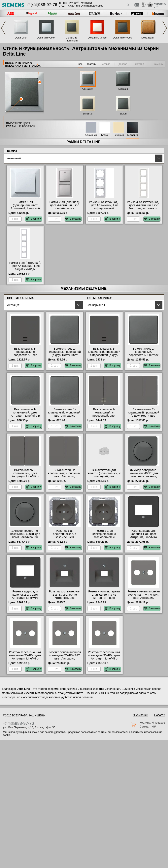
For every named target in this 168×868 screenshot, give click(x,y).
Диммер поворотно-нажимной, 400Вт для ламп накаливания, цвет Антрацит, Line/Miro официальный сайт (144, 478)
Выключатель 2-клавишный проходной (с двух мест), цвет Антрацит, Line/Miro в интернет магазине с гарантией (144, 417)
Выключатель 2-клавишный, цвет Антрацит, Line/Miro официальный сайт (25, 475)
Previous (3, 28)
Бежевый (88, 114)
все (80, 64)
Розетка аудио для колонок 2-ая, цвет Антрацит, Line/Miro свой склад (25, 596)
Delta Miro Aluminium (72, 39)
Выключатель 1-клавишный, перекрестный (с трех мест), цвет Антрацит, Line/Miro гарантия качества (144, 357)
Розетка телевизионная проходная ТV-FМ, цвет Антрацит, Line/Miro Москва (104, 657)
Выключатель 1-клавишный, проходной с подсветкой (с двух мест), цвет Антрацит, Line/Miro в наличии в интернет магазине (104, 357)
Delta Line (21, 38)
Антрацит (123, 89)
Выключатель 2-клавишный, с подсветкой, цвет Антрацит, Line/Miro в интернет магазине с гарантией (104, 417)
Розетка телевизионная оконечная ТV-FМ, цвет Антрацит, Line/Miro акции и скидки (25, 657)
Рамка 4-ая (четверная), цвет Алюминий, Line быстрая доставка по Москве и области (143, 207)
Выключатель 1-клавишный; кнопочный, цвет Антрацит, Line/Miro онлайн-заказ (65, 414)
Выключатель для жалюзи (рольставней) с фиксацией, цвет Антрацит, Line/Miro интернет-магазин (104, 476)
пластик (91, 64)
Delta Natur (148, 38)
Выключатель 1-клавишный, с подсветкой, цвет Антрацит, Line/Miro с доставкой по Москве (25, 355)
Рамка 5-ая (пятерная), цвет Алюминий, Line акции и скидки (25, 266)
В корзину (34, 219)
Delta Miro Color (46, 38)
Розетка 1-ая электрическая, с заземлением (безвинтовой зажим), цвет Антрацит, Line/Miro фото (65, 539)
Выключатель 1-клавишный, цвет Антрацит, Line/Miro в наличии (25, 414)
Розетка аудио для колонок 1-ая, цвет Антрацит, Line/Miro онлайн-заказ (144, 535)
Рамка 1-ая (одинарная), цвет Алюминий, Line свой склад (25, 207)
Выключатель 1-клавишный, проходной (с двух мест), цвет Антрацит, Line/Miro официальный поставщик (65, 357)
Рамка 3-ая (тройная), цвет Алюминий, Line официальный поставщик (104, 207)
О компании (140, 715)
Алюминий (87, 89)
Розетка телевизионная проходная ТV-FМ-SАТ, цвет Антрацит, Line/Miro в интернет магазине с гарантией (65, 658)
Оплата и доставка (92, 6)
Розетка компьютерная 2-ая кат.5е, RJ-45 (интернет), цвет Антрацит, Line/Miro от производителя (104, 598)
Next (165, 28)
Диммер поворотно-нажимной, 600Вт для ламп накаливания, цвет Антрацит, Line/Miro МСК (25, 537)
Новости (160, 715)
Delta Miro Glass (97, 38)
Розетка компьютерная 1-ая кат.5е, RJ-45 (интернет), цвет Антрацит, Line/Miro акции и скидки (65, 598)
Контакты (86, 3)
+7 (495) (42, 5)
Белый (123, 114)
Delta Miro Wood (123, 38)
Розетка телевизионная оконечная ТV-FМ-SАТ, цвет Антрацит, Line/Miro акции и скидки (144, 598)
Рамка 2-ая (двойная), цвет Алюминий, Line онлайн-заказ (65, 205)
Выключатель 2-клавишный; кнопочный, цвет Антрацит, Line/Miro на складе (65, 475)
